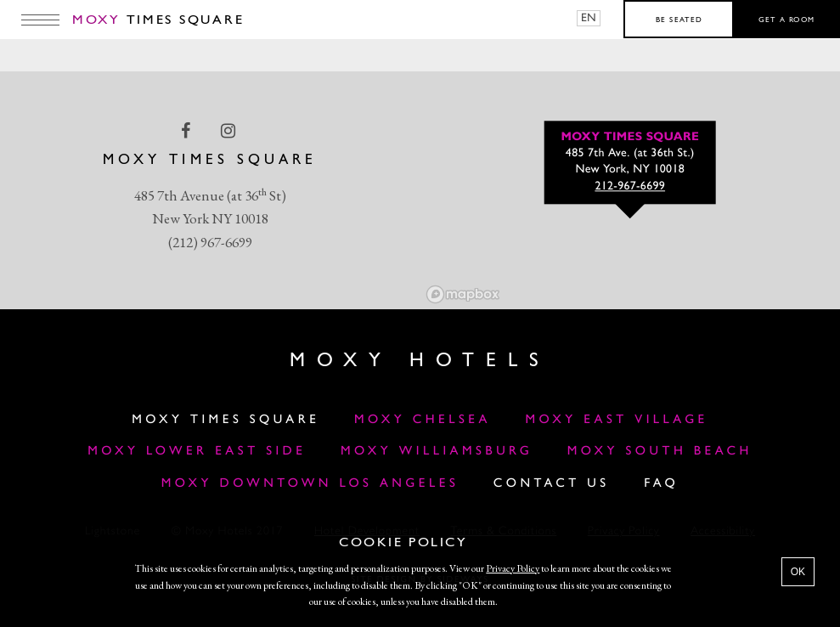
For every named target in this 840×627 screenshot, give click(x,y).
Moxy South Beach (660, 452)
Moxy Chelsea (423, 420)
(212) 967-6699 (210, 242)
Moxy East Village (616, 420)
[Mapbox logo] (463, 294)
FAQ (661, 484)
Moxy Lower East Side (197, 452)
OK (798, 572)
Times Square (158, 20)
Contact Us (552, 484)
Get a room (787, 20)
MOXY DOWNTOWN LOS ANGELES (310, 484)
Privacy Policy (513, 568)
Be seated (679, 20)
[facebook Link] (187, 131)
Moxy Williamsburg (437, 452)
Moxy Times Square (226, 420)
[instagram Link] (230, 131)
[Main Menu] (40, 20)
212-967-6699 (630, 187)
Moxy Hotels (420, 361)
